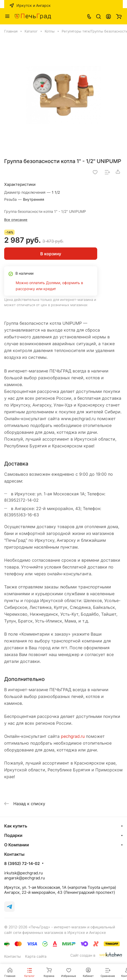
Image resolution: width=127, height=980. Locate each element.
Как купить (16, 826)
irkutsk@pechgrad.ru (24, 873)
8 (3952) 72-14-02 (22, 864)
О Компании (17, 845)
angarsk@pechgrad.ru (25, 878)
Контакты (13, 956)
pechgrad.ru (73, 736)
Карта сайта (36, 956)
